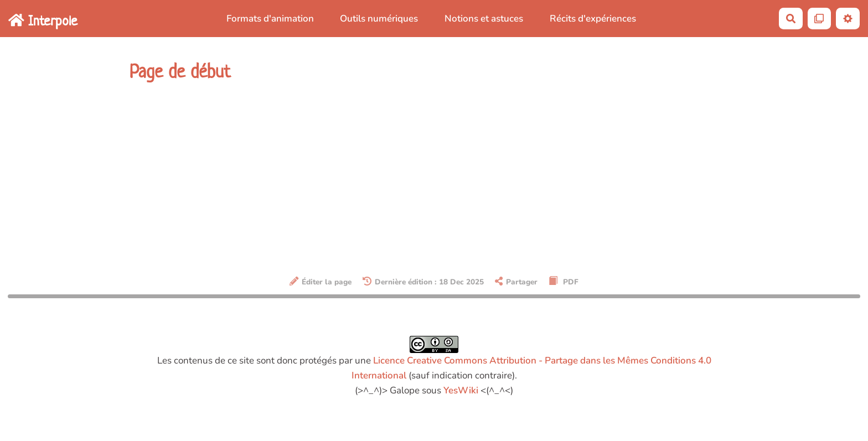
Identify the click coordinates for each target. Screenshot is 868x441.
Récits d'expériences (593, 19)
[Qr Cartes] (820, 19)
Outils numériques (379, 19)
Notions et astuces (484, 19)
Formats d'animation (270, 19)
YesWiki (461, 390)
